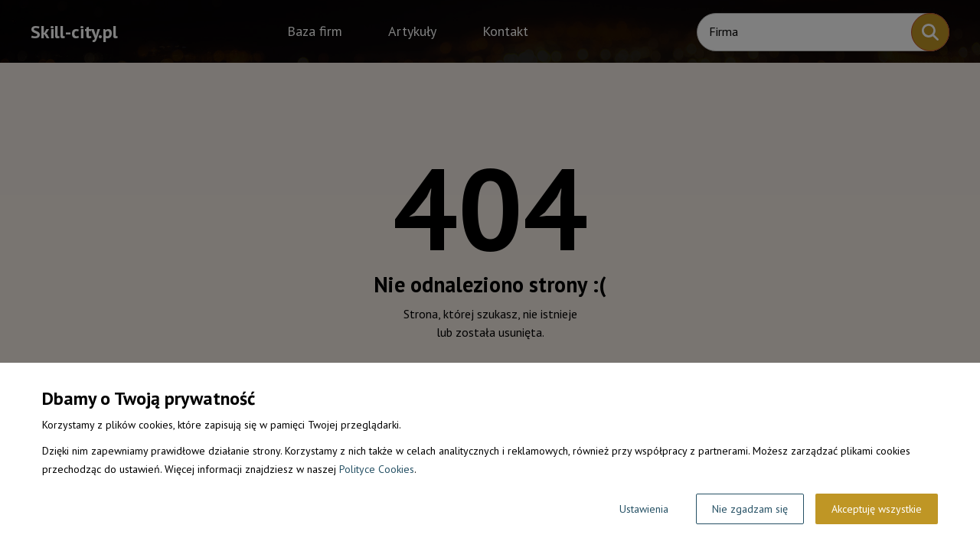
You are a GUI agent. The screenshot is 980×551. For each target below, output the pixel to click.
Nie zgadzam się (750, 509)
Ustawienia (644, 509)
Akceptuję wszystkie (877, 509)
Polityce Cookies (377, 469)
